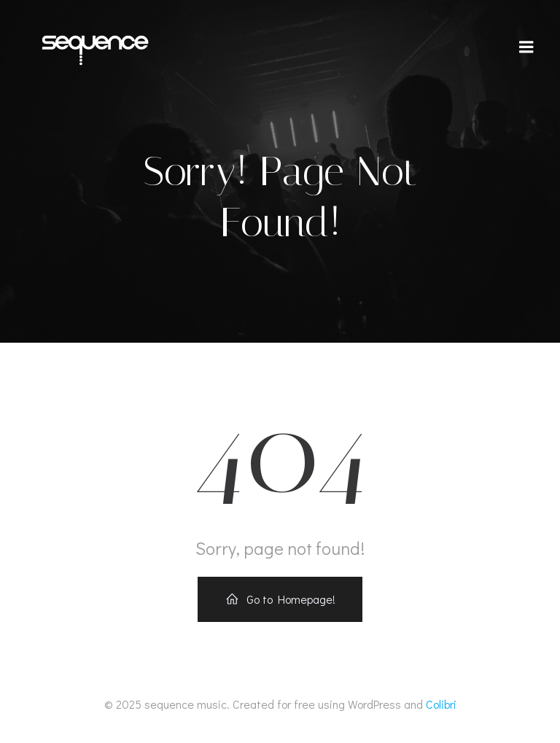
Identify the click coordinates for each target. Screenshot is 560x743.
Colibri (441, 704)
